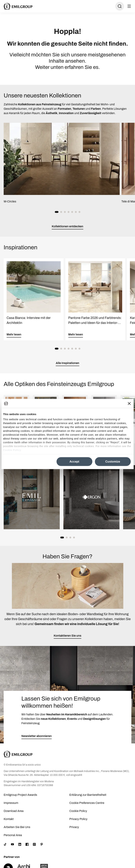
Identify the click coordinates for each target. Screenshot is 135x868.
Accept (74, 462)
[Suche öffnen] (120, 6)
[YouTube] (12, 844)
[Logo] (18, 6)
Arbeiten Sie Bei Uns (17, 827)
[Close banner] (129, 403)
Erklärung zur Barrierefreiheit (88, 795)
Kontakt (9, 819)
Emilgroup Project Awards (20, 795)
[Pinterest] (42, 844)
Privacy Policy (78, 819)
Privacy (74, 827)
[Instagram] (34, 844)
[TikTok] (5, 844)
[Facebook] (27, 844)
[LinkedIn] (20, 844)
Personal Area (13, 835)
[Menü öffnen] (129, 6)
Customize (113, 462)
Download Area (14, 811)
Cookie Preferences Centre (87, 803)
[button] (57, 212)
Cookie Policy (12, 450)
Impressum (11, 803)
